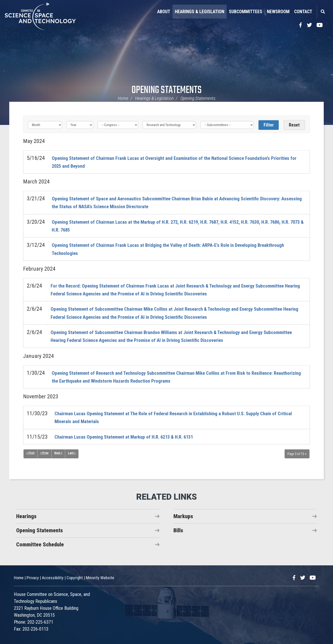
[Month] (45, 125)
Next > (59, 453)
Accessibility (53, 578)
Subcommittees (246, 12)
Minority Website (100, 578)
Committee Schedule (40, 545)
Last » (73, 453)
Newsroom (278, 12)
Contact (303, 12)
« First (31, 453)
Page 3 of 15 (297, 454)
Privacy (33, 578)
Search (323, 12)
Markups (183, 516)
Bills (178, 530)
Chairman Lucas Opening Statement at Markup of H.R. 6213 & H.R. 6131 (134, 437)
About (164, 12)
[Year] (80, 125)
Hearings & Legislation (200, 12)
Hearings (26, 516)
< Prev (45, 453)
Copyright (75, 578)
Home (123, 98)
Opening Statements (167, 90)
